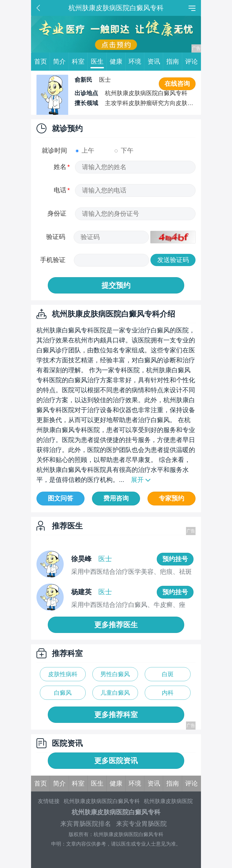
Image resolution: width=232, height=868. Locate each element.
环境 (136, 62)
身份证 (57, 213)
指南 (174, 62)
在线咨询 (177, 84)
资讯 (155, 62)
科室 (80, 62)
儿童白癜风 (115, 693)
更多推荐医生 (116, 625)
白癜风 (63, 693)
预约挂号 (175, 559)
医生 (99, 62)
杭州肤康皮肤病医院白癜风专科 (102, 801)
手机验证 (53, 260)
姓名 (60, 167)
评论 (191, 61)
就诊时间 (54, 150)
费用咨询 (116, 498)
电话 (60, 190)
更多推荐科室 (116, 715)
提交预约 (116, 285)
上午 (85, 150)
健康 (118, 62)
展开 (137, 480)
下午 (124, 150)
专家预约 (172, 498)
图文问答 (60, 498)
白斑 (168, 674)
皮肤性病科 (63, 674)
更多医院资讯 (116, 761)
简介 (61, 62)
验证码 (56, 237)
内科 (168, 693)
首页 (42, 62)
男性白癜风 (115, 674)
